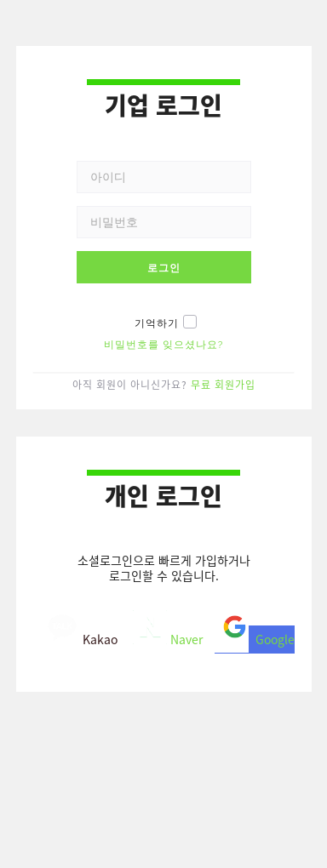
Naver (166, 637)
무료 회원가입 (223, 384)
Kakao (81, 637)
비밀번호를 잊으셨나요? (164, 345)
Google (255, 637)
